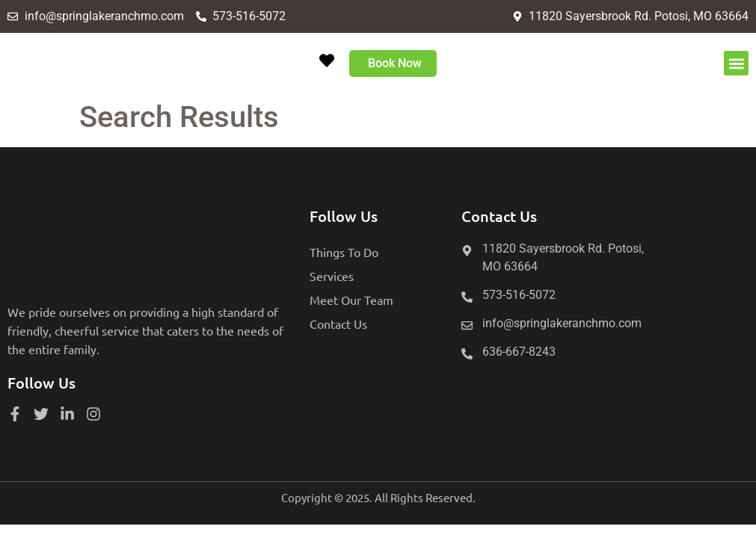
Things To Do (344, 252)
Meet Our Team (351, 300)
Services (332, 276)
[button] (736, 63)
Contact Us (338, 324)
